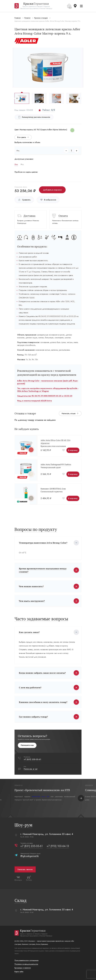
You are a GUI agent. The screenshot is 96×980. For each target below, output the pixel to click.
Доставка (30, 216)
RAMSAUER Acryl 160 (41, 797)
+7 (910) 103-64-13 (58, 846)
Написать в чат (31, 769)
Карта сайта (19, 972)
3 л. (17, 164)
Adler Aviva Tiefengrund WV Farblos (56, 464)
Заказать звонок (25, 869)
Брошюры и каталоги (23, 968)
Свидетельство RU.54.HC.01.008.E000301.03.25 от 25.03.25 (45, 396)
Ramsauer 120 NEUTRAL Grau (53, 489)
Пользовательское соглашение (27, 960)
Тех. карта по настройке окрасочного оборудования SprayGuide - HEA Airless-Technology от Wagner (48, 390)
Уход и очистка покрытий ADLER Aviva (35, 401)
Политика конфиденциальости (27, 964)
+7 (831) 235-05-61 (33, 759)
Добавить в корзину (53, 190)
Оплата (63, 216)
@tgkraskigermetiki (30, 856)
